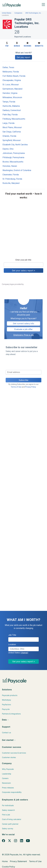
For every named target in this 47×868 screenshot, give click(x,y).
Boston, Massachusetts (13, 162)
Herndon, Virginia (10, 93)
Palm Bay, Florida (10, 115)
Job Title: (12, 635)
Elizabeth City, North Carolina (15, 145)
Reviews (28, 44)
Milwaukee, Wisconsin (12, 97)
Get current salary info (23, 323)
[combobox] (24, 649)
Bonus (17, 44)
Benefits (39, 44)
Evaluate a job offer (24, 329)
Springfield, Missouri (12, 140)
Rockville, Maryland (11, 183)
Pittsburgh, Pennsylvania (13, 157)
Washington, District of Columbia (17, 170)
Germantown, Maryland (12, 89)
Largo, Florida (8, 123)
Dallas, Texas (8, 67)
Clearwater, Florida (11, 175)
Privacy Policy (31, 387)
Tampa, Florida (9, 102)
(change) (24, 653)
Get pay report (23, 57)
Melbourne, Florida (11, 72)
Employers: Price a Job (24, 335)
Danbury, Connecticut (12, 110)
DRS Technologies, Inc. (33, 13)
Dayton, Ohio (8, 149)
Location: (12, 644)
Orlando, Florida (9, 136)
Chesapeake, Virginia (12, 80)
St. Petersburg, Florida (12, 179)
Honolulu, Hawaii (10, 166)
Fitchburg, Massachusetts (14, 119)
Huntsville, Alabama (11, 106)
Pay (7, 44)
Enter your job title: (23, 260)
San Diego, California (12, 132)
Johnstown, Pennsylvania (14, 153)
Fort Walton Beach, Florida (14, 76)
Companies (18, 13)
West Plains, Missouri (12, 127)
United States (7, 13)
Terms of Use (16, 387)
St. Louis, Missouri (11, 85)
